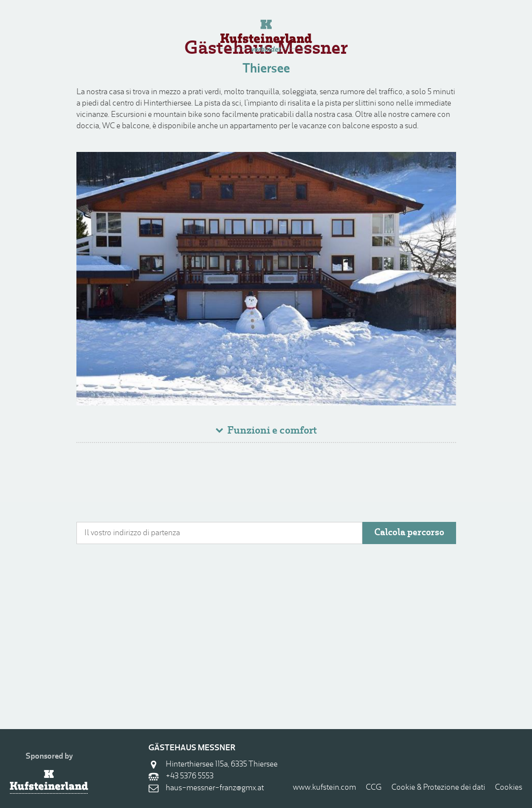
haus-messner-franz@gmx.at (215, 788)
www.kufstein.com (324, 788)
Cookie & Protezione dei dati (438, 788)
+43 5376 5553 (190, 776)
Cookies (509, 788)
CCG (374, 788)
